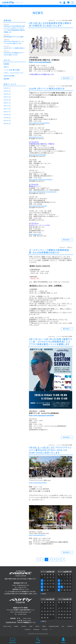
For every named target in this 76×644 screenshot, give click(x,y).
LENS (31, 626)
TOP (3, 6)
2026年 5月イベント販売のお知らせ (47, 89)
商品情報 (6, 79)
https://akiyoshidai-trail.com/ (38, 206)
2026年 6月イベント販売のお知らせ (14, 48)
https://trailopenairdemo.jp (37, 535)
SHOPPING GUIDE (54, 626)
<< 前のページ (38, 560)
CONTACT (70, 626)
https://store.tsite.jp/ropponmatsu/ (39, 123)
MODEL (16, 626)
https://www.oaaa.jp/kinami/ (40, 62)
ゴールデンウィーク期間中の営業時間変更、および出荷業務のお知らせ (49, 251)
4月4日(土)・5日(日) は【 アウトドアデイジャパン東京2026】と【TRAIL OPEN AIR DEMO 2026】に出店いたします (50, 450)
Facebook (27, 629)
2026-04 (7, 94)
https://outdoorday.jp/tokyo (38, 483)
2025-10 (7, 112)
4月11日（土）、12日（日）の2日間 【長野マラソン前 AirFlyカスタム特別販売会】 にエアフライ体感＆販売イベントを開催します (51, 342)
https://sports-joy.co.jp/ (36, 137)
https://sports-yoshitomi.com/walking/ (41, 179)
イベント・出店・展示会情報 (64, 21)
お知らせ (70, 248)
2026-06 (7, 88)
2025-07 (7, 121)
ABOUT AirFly (7, 626)
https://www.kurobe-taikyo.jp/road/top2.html (43, 192)
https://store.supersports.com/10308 (41, 415)
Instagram (36, 629)
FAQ (63, 626)
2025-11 (7, 109)
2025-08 (7, 118)
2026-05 (7, 91)
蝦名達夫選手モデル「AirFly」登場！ (14, 37)
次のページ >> (63, 560)
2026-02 (7, 100)
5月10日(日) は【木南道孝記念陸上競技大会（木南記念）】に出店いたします (50, 25)
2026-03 (7, 97)
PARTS (37, 626)
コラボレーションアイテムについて (14, 73)
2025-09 (7, 115)
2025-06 (7, 124)
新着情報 (6, 64)
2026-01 (7, 103)
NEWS (7, 6)
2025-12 (7, 106)
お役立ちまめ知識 (9, 76)
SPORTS (24, 626)
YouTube (45, 629)
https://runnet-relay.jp (36, 234)
